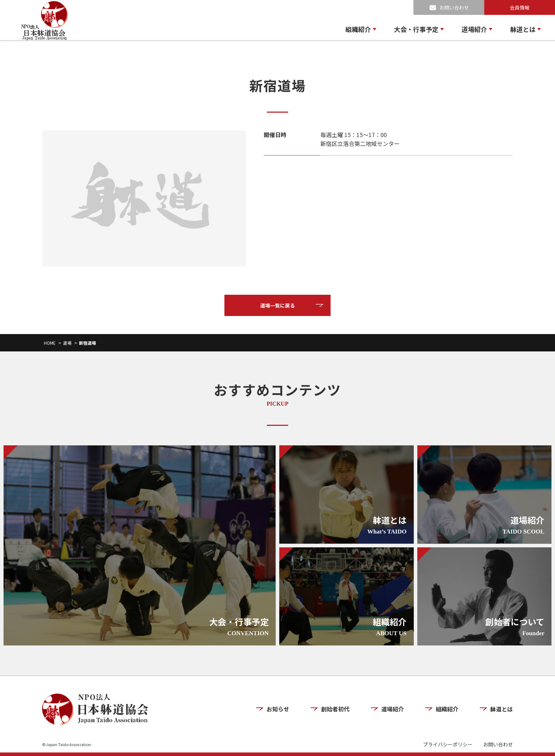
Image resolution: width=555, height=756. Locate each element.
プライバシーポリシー (448, 744)
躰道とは (523, 29)
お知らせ (278, 709)
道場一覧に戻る (277, 305)
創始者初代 (335, 709)
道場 (67, 343)
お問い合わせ (454, 7)
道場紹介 (474, 29)
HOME (50, 343)
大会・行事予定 (416, 29)
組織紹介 (358, 29)
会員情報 (520, 7)
